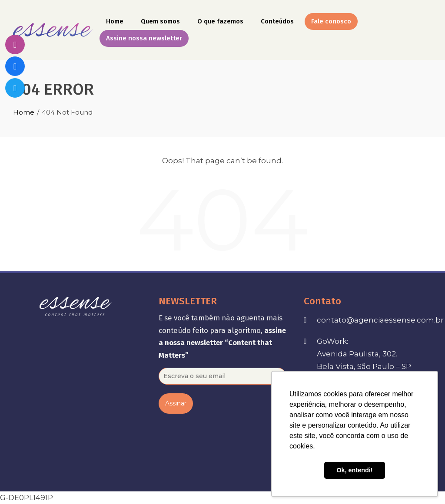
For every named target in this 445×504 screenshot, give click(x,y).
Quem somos (160, 21)
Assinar (176, 403)
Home (115, 21)
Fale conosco (331, 21)
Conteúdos (277, 21)
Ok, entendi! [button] (354, 470)
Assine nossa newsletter (144, 38)
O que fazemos (220, 21)
